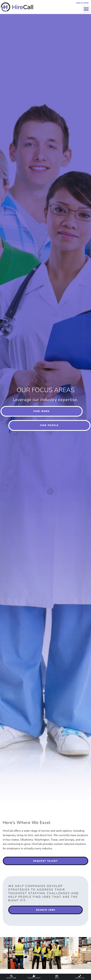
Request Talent (34, 978)
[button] (86, 9)
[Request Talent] (34, 976)
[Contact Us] (80, 976)
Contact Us (80, 978)
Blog (57, 978)
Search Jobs (11, 978)
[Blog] (57, 976)
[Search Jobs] (11, 976)
